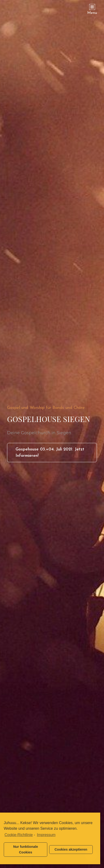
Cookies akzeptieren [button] (71, 849)
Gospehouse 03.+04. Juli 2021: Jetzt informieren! (50, 455)
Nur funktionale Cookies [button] (26, 849)
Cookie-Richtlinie (19, 835)
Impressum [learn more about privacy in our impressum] (46, 835)
